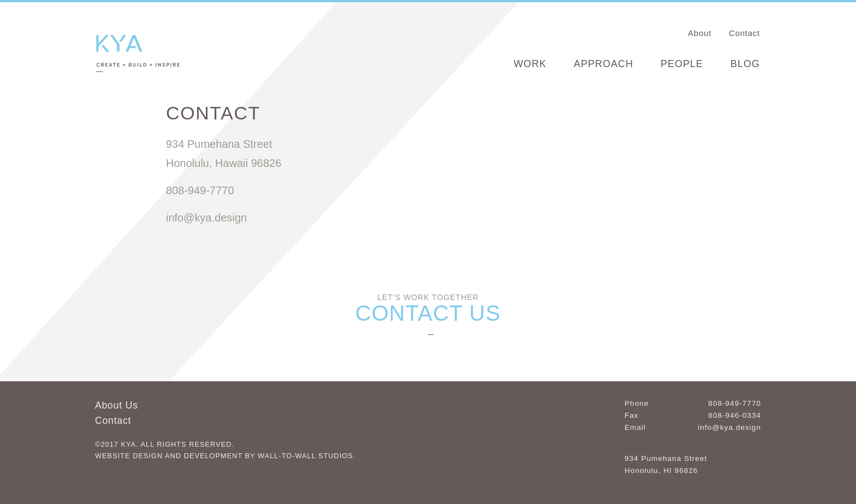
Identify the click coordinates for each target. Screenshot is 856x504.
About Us (117, 405)
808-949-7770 (735, 403)
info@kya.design (729, 427)
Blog (745, 64)
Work (530, 64)
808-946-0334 (735, 415)
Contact (744, 33)
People (682, 64)
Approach (604, 64)
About (700, 33)
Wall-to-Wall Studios (305, 456)
